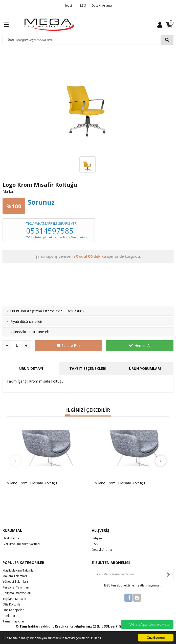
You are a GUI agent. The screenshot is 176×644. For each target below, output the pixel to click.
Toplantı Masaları (15, 599)
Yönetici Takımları (15, 582)
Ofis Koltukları (13, 604)
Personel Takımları (16, 587)
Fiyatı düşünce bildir (26, 321)
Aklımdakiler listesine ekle (31, 332)
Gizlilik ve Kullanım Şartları (21, 544)
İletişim (70, 5)
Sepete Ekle (68, 345)
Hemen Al (140, 345)
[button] (68, 415)
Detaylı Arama (102, 5)
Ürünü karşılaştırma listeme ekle (36, 311)
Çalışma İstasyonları (17, 593)
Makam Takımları (15, 576)
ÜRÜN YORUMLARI (145, 368)
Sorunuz (41, 202)
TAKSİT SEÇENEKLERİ (88, 368)
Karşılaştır (73, 311)
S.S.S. (83, 5)
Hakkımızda (11, 538)
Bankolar (9, 616)
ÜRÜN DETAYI (31, 368)
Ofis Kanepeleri (14, 610)
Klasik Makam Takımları (19, 570)
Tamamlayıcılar (13, 621)
